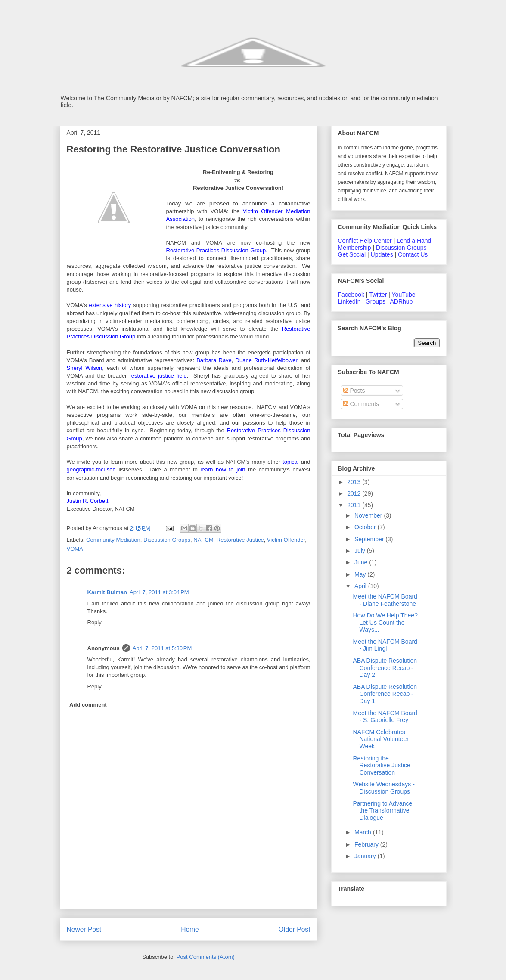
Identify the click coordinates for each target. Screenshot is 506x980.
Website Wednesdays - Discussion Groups (383, 788)
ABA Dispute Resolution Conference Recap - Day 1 (385, 694)
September (370, 539)
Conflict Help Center (365, 241)
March (364, 832)
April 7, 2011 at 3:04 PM (159, 592)
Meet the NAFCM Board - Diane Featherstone (385, 600)
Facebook (351, 295)
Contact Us (413, 254)
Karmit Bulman (107, 592)
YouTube (404, 295)
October (366, 527)
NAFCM (203, 540)
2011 (355, 505)
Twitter (378, 295)
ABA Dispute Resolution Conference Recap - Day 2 (385, 668)
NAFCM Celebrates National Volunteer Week (380, 739)
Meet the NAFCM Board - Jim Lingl (385, 645)
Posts (354, 391)
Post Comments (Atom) (206, 957)
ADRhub (401, 301)
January (366, 856)
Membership (355, 248)
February (367, 844)
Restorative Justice (240, 540)
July (361, 551)
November (369, 515)
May (361, 574)
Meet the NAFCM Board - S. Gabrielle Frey (385, 717)
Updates (382, 254)
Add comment (88, 705)
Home (190, 929)
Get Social (352, 254)
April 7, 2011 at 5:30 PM (162, 648)
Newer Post (84, 929)
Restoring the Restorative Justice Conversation (381, 766)
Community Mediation (113, 540)
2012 (355, 493)
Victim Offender (286, 540)
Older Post (295, 929)
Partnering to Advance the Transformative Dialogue (382, 811)
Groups (376, 301)
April (361, 586)
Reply (95, 622)
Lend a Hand (414, 241)
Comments (361, 404)
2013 (355, 482)
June (362, 562)
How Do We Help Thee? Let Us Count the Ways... (385, 623)
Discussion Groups (167, 540)
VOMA (75, 549)
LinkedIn (349, 301)
